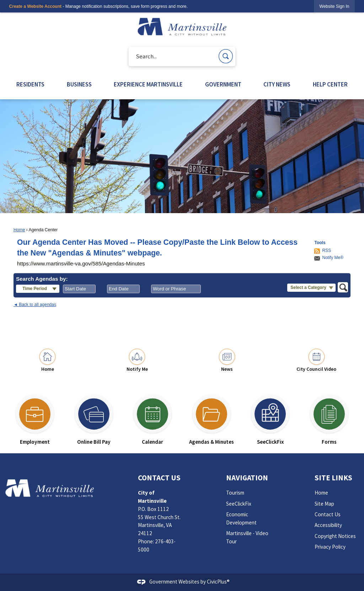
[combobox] (79, 289)
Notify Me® (333, 258)
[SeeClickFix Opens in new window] (271, 417)
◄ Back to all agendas (35, 305)
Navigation (247, 478)
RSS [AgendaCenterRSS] (326, 250)
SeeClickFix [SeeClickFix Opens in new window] (239, 504)
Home (19, 230)
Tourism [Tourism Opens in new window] (235, 493)
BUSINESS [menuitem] (79, 85)
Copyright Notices (335, 536)
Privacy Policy (330, 547)
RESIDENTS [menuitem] (30, 85)
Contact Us (328, 514)
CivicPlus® (218, 582)
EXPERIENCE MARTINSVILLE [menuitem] (148, 85)
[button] (226, 56)
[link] (334, 6)
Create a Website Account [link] (35, 6)
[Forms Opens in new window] (329, 417)
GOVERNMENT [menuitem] (223, 85)
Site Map (324, 504)
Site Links (333, 478)
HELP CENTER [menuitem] (330, 85)
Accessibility (328, 525)
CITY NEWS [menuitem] (277, 85)
